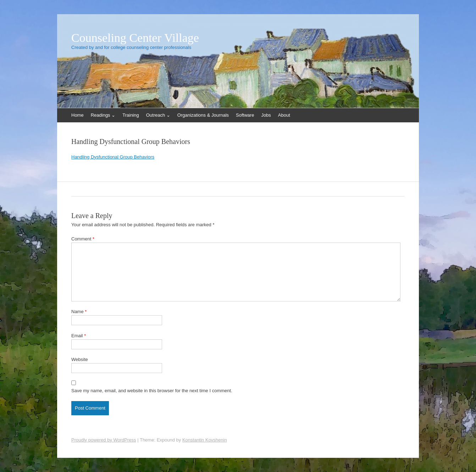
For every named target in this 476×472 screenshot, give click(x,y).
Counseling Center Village (135, 38)
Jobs (266, 115)
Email (79, 336)
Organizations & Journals (203, 115)
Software (245, 115)
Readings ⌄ (103, 115)
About (284, 115)
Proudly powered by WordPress (104, 440)
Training (131, 115)
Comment (83, 239)
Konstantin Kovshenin (205, 440)
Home (78, 115)
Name (79, 312)
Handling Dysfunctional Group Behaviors (113, 157)
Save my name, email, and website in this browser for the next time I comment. (152, 391)
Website (80, 359)
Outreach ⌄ (158, 115)
